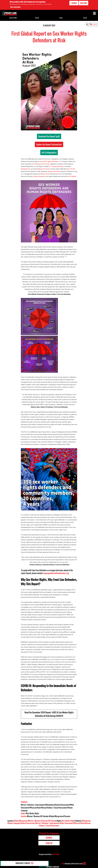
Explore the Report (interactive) (49, 144)
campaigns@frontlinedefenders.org (56, 573)
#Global (52, 816)
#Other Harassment (66, 823)
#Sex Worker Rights (32, 813)
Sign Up (49, 843)
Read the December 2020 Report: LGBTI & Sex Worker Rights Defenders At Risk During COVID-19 (49, 714)
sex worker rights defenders (49, 161)
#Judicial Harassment (62, 805)
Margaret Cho (25, 169)
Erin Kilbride (72, 176)
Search (85, 18)
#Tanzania (67, 816)
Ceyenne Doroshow (54, 171)
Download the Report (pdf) (49, 136)
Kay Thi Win (71, 169)
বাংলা (95, 24)
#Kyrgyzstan (59, 816)
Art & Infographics (49, 152)
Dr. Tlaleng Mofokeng (56, 166)
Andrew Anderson (39, 176)
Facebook (37, 164)
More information (15, 7)
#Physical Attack (35, 808)
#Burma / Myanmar (33, 816)
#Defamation (50, 805)
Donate (37, 18)
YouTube (47, 164)
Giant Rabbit (56, 854)
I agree (74, 3)
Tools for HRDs (13, 18)
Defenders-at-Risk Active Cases (72, 863)
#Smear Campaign (14, 823)
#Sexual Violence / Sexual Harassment (54, 808)
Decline (84, 3)
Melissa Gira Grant (44, 169)
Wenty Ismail (45, 174)
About (61, 18)
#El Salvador (44, 816)
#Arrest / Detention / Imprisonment (33, 805)
